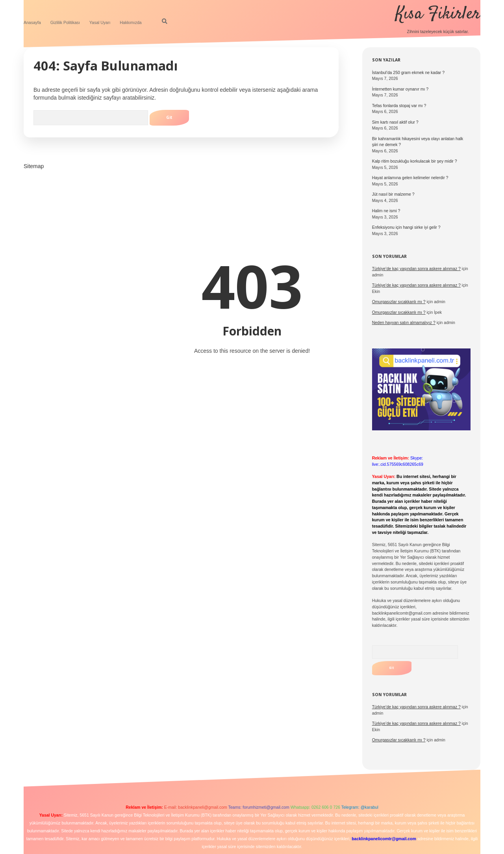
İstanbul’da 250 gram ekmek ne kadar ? (408, 72)
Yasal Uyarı (100, 22)
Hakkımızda (131, 22)
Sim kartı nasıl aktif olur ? (395, 122)
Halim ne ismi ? (386, 211)
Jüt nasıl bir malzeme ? (393, 194)
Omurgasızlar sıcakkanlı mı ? (399, 740)
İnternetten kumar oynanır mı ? (400, 89)
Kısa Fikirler (438, 14)
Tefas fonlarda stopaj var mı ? (399, 106)
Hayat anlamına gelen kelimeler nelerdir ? (410, 178)
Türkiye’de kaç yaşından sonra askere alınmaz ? (416, 269)
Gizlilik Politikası (65, 22)
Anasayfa (32, 22)
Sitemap (34, 166)
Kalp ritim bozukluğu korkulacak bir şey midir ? (415, 161)
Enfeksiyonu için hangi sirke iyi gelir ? (406, 227)
